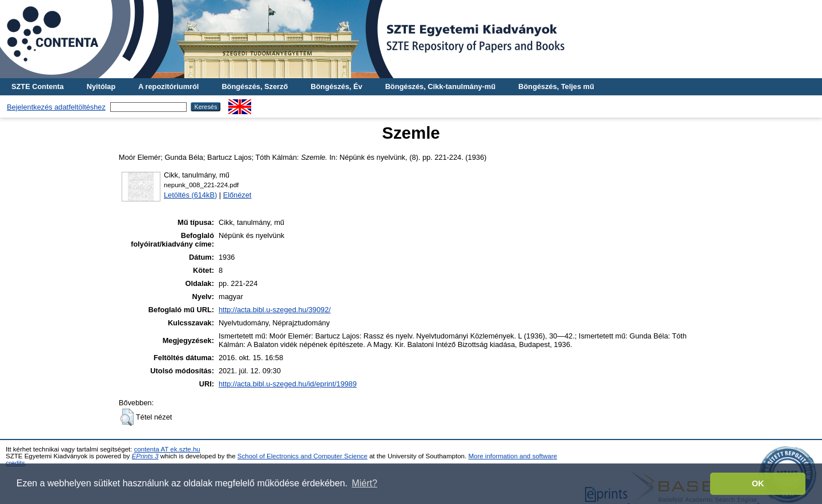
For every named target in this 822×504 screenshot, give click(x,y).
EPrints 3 (145, 456)
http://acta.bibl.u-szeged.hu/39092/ (275, 310)
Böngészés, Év (336, 86)
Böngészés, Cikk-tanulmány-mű (440, 86)
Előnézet (237, 195)
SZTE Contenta (38, 86)
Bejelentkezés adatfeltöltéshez (56, 107)
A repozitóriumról (168, 86)
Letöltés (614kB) (190, 195)
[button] (127, 417)
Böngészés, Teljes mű (556, 86)
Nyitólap (101, 86)
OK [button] (758, 483)
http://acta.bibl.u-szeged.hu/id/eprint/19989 (288, 384)
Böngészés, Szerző (255, 86)
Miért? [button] (364, 483)
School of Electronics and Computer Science (303, 456)
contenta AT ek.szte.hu (167, 449)
